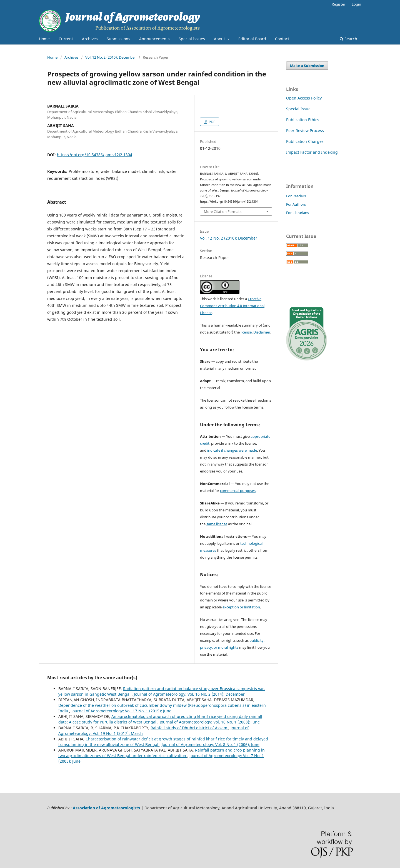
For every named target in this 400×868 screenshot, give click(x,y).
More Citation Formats (223, 212)
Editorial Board (252, 39)
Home (44, 39)
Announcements (154, 39)
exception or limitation (241, 607)
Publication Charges (305, 141)
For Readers (296, 196)
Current (66, 39)
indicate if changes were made (232, 450)
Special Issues (192, 39)
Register (338, 4)
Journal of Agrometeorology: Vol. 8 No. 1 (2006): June (211, 744)
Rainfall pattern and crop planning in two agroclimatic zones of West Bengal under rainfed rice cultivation (162, 753)
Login (356, 4)
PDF (212, 122)
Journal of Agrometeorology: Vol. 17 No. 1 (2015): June (121, 711)
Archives (90, 39)
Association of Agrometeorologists (106, 808)
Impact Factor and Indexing (312, 152)
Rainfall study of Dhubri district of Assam (189, 728)
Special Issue (298, 109)
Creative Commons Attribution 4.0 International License (232, 306)
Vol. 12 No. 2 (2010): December (111, 57)
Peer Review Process (305, 130)
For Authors (296, 204)
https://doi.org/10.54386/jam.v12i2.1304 (95, 155)
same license (217, 524)
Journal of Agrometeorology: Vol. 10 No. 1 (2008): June (210, 722)
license (246, 332)
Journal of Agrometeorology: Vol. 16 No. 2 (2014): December (189, 694)
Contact (282, 39)
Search (348, 39)
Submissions (118, 39)
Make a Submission (307, 66)
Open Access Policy (304, 98)
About (220, 39)
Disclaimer (262, 332)
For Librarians (297, 213)
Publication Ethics (303, 120)
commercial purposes (238, 491)
